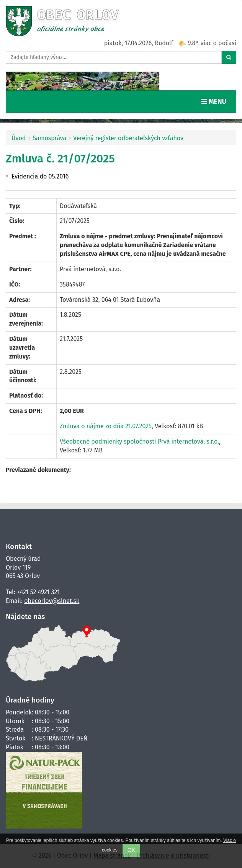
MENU (216, 101)
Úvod (19, 138)
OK (131, 850)
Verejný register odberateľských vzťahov (128, 138)
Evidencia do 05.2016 (40, 176)
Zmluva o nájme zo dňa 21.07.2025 (106, 426)
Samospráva (49, 138)
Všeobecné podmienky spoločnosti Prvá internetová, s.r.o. (139, 441)
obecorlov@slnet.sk (52, 601)
